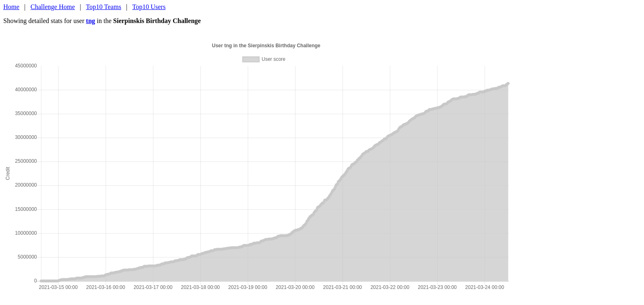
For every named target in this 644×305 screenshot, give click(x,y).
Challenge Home (53, 7)
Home (11, 7)
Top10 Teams (103, 7)
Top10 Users (149, 7)
